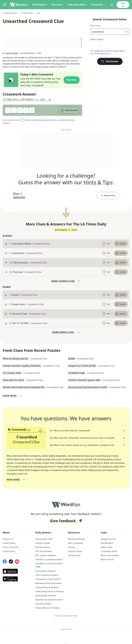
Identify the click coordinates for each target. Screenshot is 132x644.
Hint (106, 245)
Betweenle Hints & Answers (49, 584)
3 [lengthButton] (99, 46)
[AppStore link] (17, 572)
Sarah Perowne (12, 54)
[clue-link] (54, 245)
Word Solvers (41, 5)
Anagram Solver (108, 540)
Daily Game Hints (78, 5)
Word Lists (58, 5)
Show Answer (69, 111)
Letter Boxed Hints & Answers (50, 592)
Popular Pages (75, 552)
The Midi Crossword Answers (49, 565)
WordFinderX (107, 544)
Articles (72, 548)
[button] (66, 197)
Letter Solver (107, 548)
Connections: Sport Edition (48, 580)
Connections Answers (46, 572)
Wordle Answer (43, 548)
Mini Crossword (76, 544)
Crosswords (98, 5)
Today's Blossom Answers (48, 609)
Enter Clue (95, 26)
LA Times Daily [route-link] (27, 13)
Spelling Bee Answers (46, 597)
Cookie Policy (9, 552)
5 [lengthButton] (110, 46)
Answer (121, 245)
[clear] (126, 32)
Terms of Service (11, 548)
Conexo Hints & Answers (47, 588)
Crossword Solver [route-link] (10, 13)
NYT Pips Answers (44, 552)
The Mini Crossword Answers (49, 560)
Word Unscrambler (110, 556)
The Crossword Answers (47, 576)
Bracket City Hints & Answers (49, 601)
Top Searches (74, 556)
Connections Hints (44, 540)
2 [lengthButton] (93, 46)
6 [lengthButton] (115, 46)
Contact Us (8, 540)
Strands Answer (43, 544)
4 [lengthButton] (104, 46)
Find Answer (110, 61)
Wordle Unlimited (76, 540)
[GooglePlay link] (17, 580)
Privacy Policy (9, 544)
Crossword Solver (109, 552)
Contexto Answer (44, 605)
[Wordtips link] (19, 5)
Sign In (123, 5)
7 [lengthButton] (121, 46)
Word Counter (108, 560)
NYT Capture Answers (46, 556)
